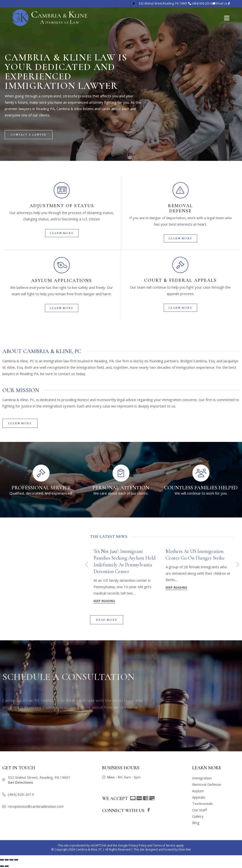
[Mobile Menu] (227, 18)
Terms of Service (164, 845)
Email (222, 3)
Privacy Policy (138, 845)
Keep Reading (104, 601)
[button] (29, 135)
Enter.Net (185, 849)
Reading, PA (159, 3)
